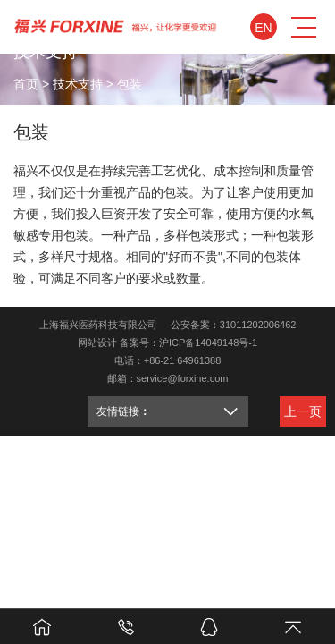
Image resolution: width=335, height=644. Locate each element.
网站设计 (97, 343)
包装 (130, 83)
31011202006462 (258, 325)
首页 (26, 83)
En (263, 28)
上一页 (303, 411)
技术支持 (78, 83)
